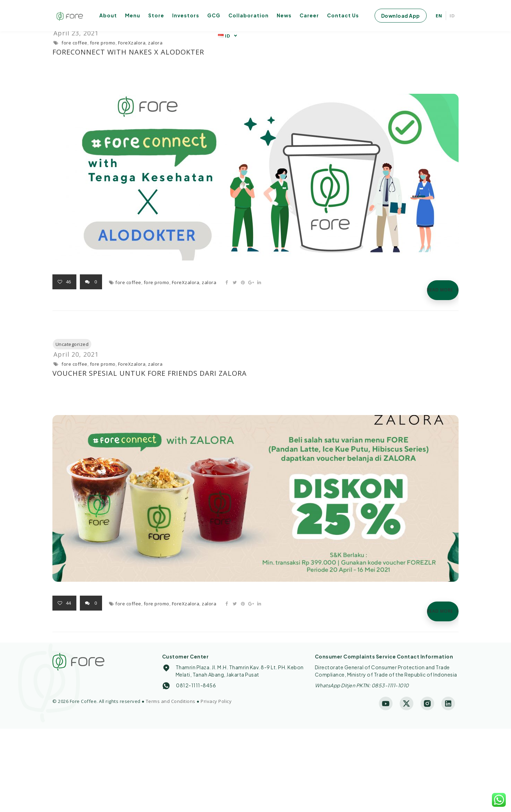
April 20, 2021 (76, 354)
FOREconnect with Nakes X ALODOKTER (128, 52)
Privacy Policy (216, 701)
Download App (401, 16)
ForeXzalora (132, 43)
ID (452, 16)
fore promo (103, 43)
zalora (155, 43)
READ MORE (440, 290)
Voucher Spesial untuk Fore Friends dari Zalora (150, 373)
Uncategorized (72, 344)
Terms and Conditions (171, 701)
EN (439, 16)
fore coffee (74, 43)
